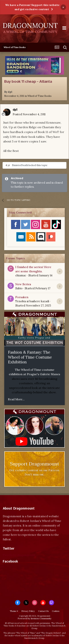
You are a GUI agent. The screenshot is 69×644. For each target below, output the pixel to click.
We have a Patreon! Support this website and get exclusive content (32, 7)
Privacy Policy (28, 611)
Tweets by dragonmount (19, 555)
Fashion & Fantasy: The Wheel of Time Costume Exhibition (30, 357)
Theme (14, 611)
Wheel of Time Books (39, 96)
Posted (29, 114)
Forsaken (22, 297)
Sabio (19, 288)
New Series (23, 284)
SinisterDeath (20, 165)
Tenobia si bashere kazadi (32, 301)
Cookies (56, 611)
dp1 (10, 92)
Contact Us (43, 611)
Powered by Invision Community (34, 618)
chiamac (21, 275)
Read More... (16, 399)
